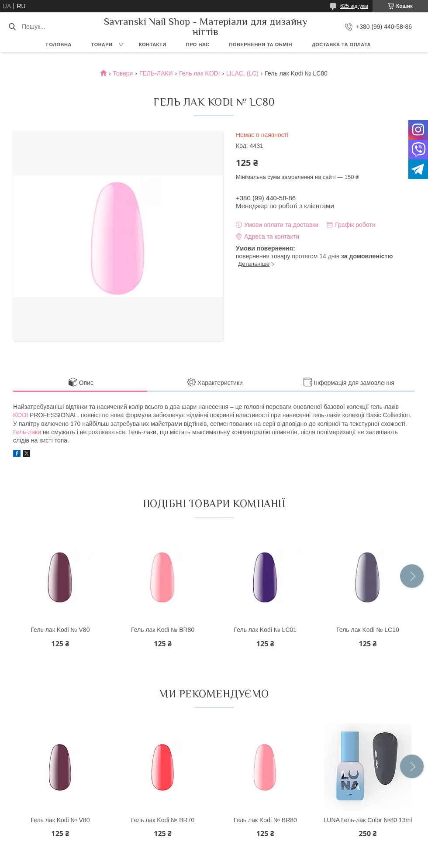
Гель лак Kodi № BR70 (163, 820)
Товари (102, 45)
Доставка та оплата (341, 45)
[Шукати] (12, 27)
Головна (59, 45)
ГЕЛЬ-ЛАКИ (156, 73)
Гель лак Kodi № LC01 (266, 630)
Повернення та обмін (261, 45)
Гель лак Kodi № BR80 (163, 630)
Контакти (153, 45)
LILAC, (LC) (242, 73)
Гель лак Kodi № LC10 (368, 630)
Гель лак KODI (200, 73)
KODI (21, 415)
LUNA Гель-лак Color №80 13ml (368, 820)
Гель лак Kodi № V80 (60, 630)
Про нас (198, 45)
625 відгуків (354, 6)
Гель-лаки (27, 432)
